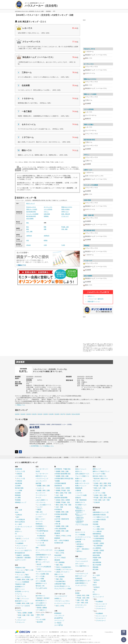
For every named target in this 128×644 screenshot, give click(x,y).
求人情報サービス (81, 505)
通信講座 (57, 560)
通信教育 (57, 533)
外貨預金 (18, 529)
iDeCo (95, 585)
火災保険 (18, 486)
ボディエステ (79, 564)
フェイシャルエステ (82, 561)
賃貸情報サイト (20, 587)
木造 (27, 240)
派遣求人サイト (80, 502)
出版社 (39, 569)
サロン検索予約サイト (82, 566)
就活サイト (79, 471)
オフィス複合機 (40, 581)
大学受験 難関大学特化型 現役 (64, 479)
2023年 (29, 414)
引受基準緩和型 (99, 539)
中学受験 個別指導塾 (61, 514)
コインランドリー (41, 481)
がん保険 (18, 498)
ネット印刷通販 (80, 535)
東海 (27, 229)
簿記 (61, 565)
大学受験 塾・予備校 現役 (62, 469)
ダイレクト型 (21, 471)
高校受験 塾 (58, 486)
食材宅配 (38, 483)
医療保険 (18, 495)
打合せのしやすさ (31, 207)
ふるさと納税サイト (42, 500)
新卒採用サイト (80, 511)
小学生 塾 (57, 524)
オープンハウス (48, 207)
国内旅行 (40, 598)
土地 (32, 570)
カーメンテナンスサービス (44, 550)
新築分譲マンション (94, 302)
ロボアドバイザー (21, 560)
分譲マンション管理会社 (23, 577)
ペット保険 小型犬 (98, 529)
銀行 (18, 517)
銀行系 (18, 539)
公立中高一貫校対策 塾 (62, 519)
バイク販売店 (40, 538)
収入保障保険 (98, 546)
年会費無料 (20, 543)
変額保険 (95, 567)
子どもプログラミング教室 (63, 589)
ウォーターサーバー (42, 469)
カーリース (39, 521)
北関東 (24, 613)
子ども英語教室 (59, 550)
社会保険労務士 (66, 567)
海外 (43, 615)
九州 (32, 579)
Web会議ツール (80, 539)
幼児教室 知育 (59, 543)
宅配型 (39, 509)
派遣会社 (78, 498)
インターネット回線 (99, 493)
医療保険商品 (97, 534)
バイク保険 (18, 476)
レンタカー (39, 517)
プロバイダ (96, 481)
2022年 (34, 414)
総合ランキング (30, 203)
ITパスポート (65, 572)
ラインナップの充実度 (32, 214)
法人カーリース (80, 532)
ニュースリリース (43, 632)
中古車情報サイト (41, 526)
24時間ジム (58, 599)
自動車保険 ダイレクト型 (101, 512)
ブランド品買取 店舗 (42, 574)
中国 (109, 486)
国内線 (39, 608)
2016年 (68, 414)
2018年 (57, 414)
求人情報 (84, 632)
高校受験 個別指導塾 (61, 498)
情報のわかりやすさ (67, 207)
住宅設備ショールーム (22, 591)
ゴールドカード (21, 548)
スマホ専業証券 (20, 519)
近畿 (45, 229)
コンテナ (40, 507)
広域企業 (97, 490)
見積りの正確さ (66, 209)
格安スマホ (104, 479)
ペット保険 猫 (97, 531)
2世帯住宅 (47, 236)
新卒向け (79, 551)
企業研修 (78, 542)
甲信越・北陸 (65, 227)
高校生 (58, 536)
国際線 (45, 608)
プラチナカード (101, 609)
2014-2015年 (76, 414)
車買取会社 (39, 524)
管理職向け (80, 547)
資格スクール (59, 574)
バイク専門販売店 (43, 541)
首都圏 (18, 579)
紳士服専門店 (59, 618)
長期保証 (46, 216)
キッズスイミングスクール (62, 603)
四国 (95, 488)
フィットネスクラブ (61, 596)
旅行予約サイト (40, 596)
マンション (20, 570)
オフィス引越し (40, 576)
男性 (27, 223)
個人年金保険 (97, 565)
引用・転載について (75, 632)
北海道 (58, 488)
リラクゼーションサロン (62, 601)
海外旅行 (47, 598)
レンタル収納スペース (44, 505)
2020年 (46, 414)
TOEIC (58, 567)
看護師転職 (79, 488)
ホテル (38, 617)
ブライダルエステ (81, 559)
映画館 (77, 593)
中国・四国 (64, 229)
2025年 (17, 414)
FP (57, 562)
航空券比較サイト (41, 601)
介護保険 (95, 560)
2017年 (63, 414)
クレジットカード (21, 541)
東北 (27, 227)
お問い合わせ (64, 632)
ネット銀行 (18, 524)
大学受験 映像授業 (60, 483)
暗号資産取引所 (20, 553)
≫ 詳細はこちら (20, 405)
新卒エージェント (81, 515)
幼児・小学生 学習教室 (62, 541)
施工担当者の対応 (31, 216)
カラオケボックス (81, 605)
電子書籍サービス (41, 560)
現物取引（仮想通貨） (23, 555)
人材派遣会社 (79, 522)
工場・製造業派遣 (81, 500)
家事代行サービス (41, 476)
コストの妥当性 (48, 209)
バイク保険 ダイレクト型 (101, 517)
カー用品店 (58, 623)
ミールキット (40, 488)
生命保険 (18, 493)
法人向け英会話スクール (62, 586)
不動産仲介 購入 (20, 572)
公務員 (58, 572)
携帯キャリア (97, 469)
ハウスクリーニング (42, 479)
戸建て (27, 570)
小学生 (69, 536)
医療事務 (62, 562)
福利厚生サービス (41, 583)
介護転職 (78, 490)
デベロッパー (21, 622)
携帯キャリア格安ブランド (101, 471)
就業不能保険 (97, 553)
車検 (37, 548)
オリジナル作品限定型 (44, 567)
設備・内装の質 (66, 214)
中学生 (63, 536)
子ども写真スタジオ (42, 557)
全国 (86, 603)
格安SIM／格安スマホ (100, 476)
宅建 (57, 565)
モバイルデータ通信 (99, 474)
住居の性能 (47, 214)
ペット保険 (18, 490)
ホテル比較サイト (41, 603)
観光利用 (40, 622)
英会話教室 (58, 555)
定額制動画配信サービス (43, 555)
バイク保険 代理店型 (99, 519)
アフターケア (65, 216)
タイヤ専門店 (59, 625)
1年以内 (28, 245)
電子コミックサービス (43, 562)
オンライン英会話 (60, 558)
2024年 (23, 414)
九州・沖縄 (29, 231)
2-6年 (45, 245)
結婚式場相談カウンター (83, 581)
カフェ (38, 552)
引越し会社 (39, 512)
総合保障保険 (97, 562)
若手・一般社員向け (83, 549)
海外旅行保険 (19, 488)
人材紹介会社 (79, 518)
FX (16, 534)
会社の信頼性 (30, 219)
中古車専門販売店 (43, 531)
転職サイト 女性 (80, 481)
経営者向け (80, 544)
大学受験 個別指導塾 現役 (62, 474)
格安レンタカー (40, 519)
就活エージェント (81, 469)
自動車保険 (18, 469)
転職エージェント (81, 486)
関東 (45, 227)
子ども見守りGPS (41, 588)
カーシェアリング (41, 514)
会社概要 (34, 632)
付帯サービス (65, 212)
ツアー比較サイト (41, 610)
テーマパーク (79, 607)
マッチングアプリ (81, 586)
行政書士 (59, 569)
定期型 (102, 536)
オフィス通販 (40, 579)
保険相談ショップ (21, 502)
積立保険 (95, 569)
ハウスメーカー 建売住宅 (95, 299)
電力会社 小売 (40, 586)
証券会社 (19, 515)
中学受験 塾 (58, 509)
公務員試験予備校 (60, 584)
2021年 (40, 414)
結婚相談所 (79, 578)
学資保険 (18, 500)
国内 (38, 615)
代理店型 (19, 474)
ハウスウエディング (82, 574)
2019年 (51, 414)
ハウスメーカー (21, 620)
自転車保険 (18, 483)
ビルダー (19, 610)
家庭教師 (57, 538)
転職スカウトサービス (82, 483)
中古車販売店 (40, 529)
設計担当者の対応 (31, 212)
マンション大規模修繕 (22, 582)
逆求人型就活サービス (82, 474)
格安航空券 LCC (41, 605)
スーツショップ (59, 620)
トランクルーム (40, 502)
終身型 (96, 536)
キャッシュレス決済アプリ (23, 550)
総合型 (39, 564)
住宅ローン (91, 296)
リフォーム (18, 594)
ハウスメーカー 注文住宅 (22, 606)
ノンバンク (25, 539)
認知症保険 (96, 555)
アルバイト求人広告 (82, 525)
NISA (17, 512)
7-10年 (63, 245)
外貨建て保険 (97, 558)
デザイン (46, 212)
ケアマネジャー (68, 569)
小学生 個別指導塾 (60, 529)
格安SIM (97, 479)
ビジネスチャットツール (83, 537)
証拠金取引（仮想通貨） (24, 558)
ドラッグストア (59, 616)
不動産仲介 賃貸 (20, 584)
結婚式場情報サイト (82, 583)
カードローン (19, 536)
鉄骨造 (46, 240)
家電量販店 (58, 613)
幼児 (57, 553)
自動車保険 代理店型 (99, 515)
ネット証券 (18, 510)
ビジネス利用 (41, 620)
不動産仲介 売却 (20, 568)
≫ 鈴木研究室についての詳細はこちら (42, 446)
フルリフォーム (21, 596)
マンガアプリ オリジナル (43, 571)
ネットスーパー (40, 493)
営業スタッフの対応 (32, 209)
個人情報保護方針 (54, 632)
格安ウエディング (81, 576)
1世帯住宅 (29, 236)
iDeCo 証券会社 (20, 522)
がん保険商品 (97, 548)
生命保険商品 (97, 541)
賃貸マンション (20, 589)
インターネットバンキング (23, 527)
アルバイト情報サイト (82, 476)
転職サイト (79, 479)
